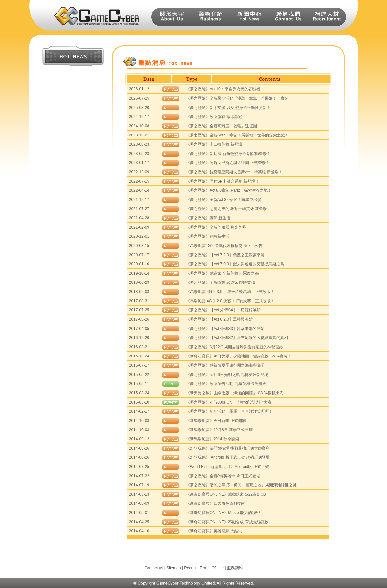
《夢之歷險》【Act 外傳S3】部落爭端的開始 (225, 329)
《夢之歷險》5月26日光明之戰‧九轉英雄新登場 (227, 375)
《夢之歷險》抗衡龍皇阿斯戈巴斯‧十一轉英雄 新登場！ (234, 172)
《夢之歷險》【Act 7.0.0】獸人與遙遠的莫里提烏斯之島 (235, 264)
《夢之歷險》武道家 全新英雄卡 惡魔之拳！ (225, 273)
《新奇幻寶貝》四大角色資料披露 (216, 503)
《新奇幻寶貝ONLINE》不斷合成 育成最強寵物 (227, 522)
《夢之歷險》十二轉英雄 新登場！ (216, 144)
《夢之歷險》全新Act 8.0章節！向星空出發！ (226, 200)
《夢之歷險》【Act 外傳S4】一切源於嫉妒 (223, 310)
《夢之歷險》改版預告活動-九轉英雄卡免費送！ (228, 384)
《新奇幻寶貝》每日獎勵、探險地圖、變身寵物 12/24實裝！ (239, 356)
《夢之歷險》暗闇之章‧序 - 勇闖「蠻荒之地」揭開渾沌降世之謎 (241, 485)
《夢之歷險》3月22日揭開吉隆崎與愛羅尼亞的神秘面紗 (235, 347)
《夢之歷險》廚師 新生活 (208, 218)
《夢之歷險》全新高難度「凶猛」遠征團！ (223, 126)
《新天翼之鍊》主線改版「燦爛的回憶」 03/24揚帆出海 (235, 393)
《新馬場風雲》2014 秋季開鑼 (213, 439)
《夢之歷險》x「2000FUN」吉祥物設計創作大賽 (229, 402)
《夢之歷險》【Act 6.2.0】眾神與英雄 (219, 319)
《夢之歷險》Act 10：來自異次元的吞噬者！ (225, 89)
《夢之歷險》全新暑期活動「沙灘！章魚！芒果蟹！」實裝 (237, 98)
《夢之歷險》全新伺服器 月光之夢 (216, 227)
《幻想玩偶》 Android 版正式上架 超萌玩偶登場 (228, 457)
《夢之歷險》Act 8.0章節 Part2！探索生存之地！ (229, 190)
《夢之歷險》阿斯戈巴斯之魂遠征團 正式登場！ (228, 163)
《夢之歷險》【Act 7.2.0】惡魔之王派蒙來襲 (225, 255)
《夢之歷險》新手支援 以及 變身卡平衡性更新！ (228, 108)
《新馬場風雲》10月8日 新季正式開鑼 (219, 430)
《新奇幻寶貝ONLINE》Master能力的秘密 (223, 513)
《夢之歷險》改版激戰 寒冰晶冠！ (216, 117)
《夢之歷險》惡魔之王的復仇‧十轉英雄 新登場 (226, 209)
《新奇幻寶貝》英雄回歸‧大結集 (214, 531)
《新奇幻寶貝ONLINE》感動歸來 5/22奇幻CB (226, 494)
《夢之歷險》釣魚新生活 (208, 236)
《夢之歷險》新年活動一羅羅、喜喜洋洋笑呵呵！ (229, 411)
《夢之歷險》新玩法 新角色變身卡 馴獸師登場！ (228, 154)
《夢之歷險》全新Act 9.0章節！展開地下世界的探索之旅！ (237, 135)
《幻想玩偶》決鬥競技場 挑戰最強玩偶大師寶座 (228, 448)
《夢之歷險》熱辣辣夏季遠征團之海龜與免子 (225, 365)
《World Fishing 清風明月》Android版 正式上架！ (229, 467)
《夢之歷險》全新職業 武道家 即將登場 (221, 282)
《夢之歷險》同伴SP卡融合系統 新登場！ (223, 181)
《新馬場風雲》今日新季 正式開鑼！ (218, 421)
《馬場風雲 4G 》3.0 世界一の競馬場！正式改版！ (230, 292)
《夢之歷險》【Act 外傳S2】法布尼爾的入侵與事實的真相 (237, 338)
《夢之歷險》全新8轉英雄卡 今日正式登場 (223, 476)
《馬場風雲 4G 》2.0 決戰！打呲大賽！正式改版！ (230, 301)
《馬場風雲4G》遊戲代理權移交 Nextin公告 (224, 246)
